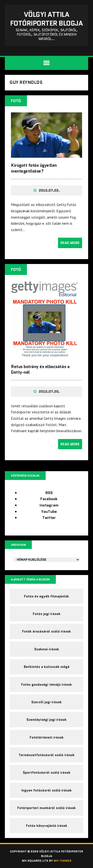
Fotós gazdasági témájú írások (46, 684)
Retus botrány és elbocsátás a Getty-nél (40, 369)
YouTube (49, 512)
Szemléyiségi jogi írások (46, 720)
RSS (49, 493)
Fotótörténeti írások (47, 737)
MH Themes (63, 861)
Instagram (49, 505)
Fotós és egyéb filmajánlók (46, 596)
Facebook (49, 499)
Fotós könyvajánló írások (47, 826)
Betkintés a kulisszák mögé (47, 667)
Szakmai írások (47, 649)
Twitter (49, 518)
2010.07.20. (49, 391)
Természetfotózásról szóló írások (46, 755)
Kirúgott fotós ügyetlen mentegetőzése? (34, 168)
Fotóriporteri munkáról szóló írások (46, 808)
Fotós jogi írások (47, 614)
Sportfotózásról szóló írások (47, 772)
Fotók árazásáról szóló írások (46, 631)
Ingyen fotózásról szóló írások (46, 790)
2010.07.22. (49, 190)
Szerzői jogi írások (46, 702)
